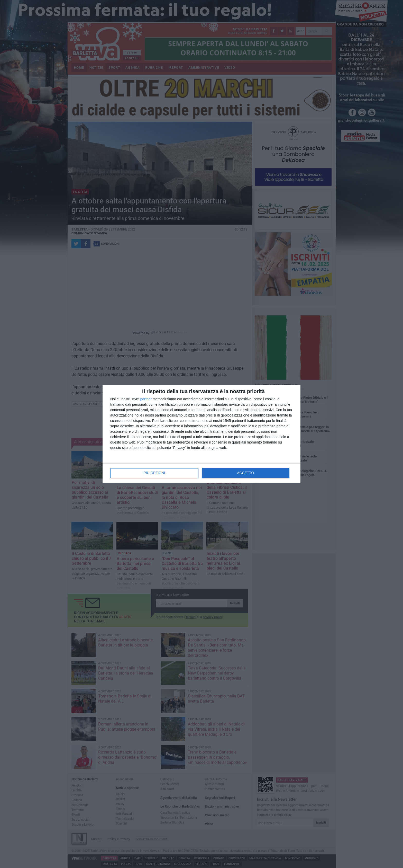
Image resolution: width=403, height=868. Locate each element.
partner (146, 399)
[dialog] (201, 434)
